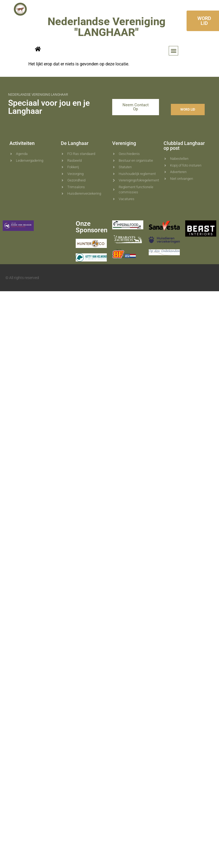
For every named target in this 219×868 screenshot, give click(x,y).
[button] (173, 51)
